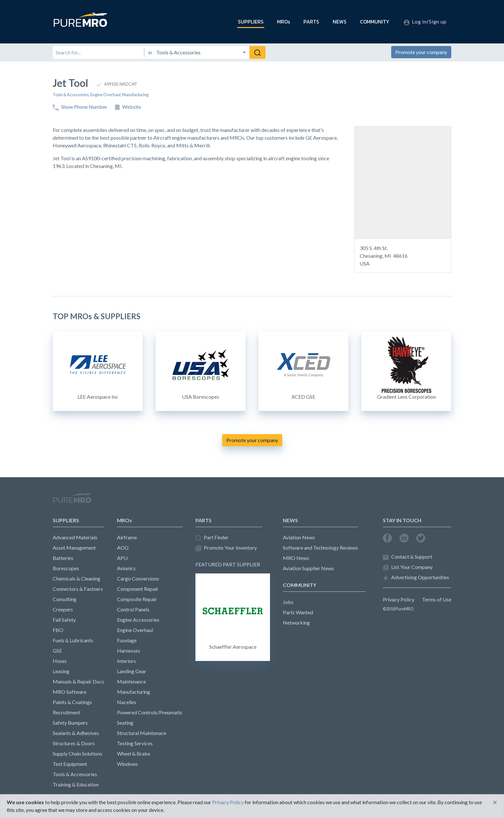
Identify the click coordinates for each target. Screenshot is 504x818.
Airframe (127, 537)
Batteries (63, 558)
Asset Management (74, 548)
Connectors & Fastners (78, 589)
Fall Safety (64, 620)
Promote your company (421, 52)
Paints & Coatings (72, 702)
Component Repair (138, 589)
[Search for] (98, 52)
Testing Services (135, 743)
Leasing (61, 671)
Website (128, 107)
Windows (127, 764)
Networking (296, 623)
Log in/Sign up (425, 22)
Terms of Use (437, 599)
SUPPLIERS (251, 22)
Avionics (126, 568)
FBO (58, 630)
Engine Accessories (138, 620)
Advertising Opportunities (416, 577)
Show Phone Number (80, 107)
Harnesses (129, 651)
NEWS (340, 22)
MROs (283, 22)
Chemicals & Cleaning (76, 578)
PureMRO (72, 501)
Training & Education (76, 784)
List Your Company (408, 567)
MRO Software (70, 692)
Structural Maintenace (142, 733)
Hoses (60, 661)
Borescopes (66, 568)
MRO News (296, 558)
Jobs (288, 602)
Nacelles (127, 702)
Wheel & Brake (134, 753)
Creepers (63, 609)
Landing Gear (132, 671)
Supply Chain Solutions (77, 753)
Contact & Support (408, 557)
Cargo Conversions (138, 578)
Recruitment (66, 712)
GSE (57, 651)
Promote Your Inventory (226, 548)
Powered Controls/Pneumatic (150, 712)
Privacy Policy (399, 599)
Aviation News (299, 537)
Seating (125, 723)
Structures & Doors (74, 743)
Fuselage (127, 640)
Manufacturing (135, 95)
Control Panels (133, 609)
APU (122, 558)
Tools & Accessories (71, 95)
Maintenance (131, 681)
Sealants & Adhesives (76, 733)
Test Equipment (70, 764)
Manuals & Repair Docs (78, 681)
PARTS (311, 22)
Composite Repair (137, 599)
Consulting (65, 599)
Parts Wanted (298, 612)
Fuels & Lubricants (73, 640)
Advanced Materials (75, 537)
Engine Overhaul (105, 95)
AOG (123, 548)
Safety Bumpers (70, 723)
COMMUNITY (375, 22)
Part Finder (212, 538)
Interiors (126, 661)
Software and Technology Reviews (320, 548)
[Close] (495, 802)
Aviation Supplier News (308, 568)
